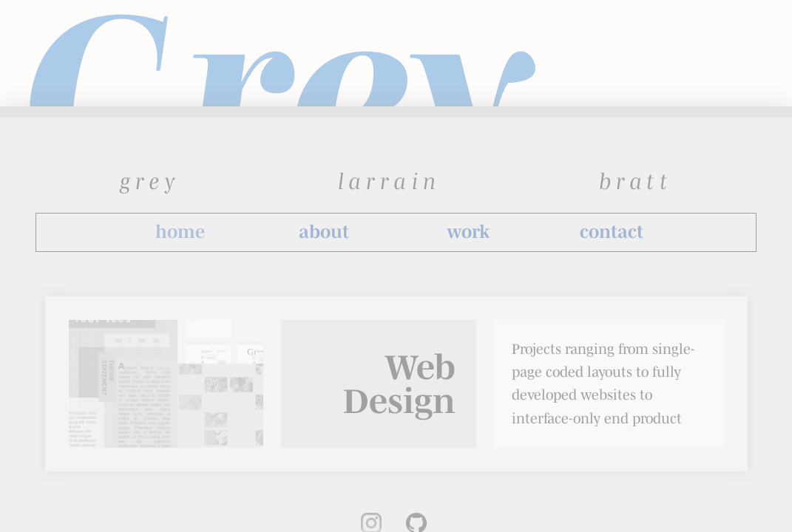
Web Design (399, 384)
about (324, 232)
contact (612, 232)
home (180, 232)
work (468, 232)
